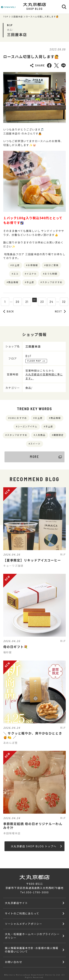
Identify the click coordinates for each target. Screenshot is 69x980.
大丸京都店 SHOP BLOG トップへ (36, 846)
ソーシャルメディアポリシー (23, 924)
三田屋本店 (17, 17)
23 (44, 302)
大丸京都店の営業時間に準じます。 (44, 376)
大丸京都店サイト (16, 903)
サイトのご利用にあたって (22, 913)
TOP (6, 17)
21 (25, 302)
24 (53, 302)
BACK (9, 311)
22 (35, 302)
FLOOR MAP (36, 361)
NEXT (60, 311)
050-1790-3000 (37, 892)
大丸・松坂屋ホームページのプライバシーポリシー (32, 936)
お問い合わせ (14, 962)
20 (16, 302)
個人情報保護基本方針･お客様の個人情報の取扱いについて (32, 950)
